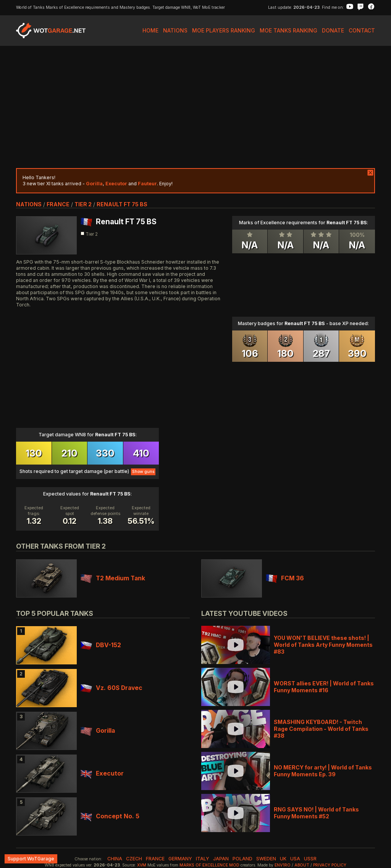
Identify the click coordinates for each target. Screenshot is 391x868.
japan (221, 859)
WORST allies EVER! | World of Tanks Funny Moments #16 (324, 687)
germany (180, 859)
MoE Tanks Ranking (288, 30)
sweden (266, 859)
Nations (175, 30)
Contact (362, 30)
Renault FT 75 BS (122, 204)
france (58, 204)
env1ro (283, 865)
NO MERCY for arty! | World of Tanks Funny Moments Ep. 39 (323, 771)
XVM (142, 865)
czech (134, 859)
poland (242, 859)
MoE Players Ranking (224, 30)
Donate (333, 30)
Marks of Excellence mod (209, 865)
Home (150, 30)
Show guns (143, 472)
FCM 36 (285, 578)
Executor (102, 773)
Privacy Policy (330, 865)
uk (283, 859)
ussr (310, 859)
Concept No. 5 (110, 816)
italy (203, 859)
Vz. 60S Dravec (111, 688)
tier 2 (83, 204)
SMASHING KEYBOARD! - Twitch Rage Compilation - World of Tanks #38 (321, 729)
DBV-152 (101, 645)
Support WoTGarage (31, 859)
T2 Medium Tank (113, 578)
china (115, 859)
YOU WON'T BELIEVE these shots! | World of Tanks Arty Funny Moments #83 (323, 645)
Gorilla (98, 731)
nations (29, 204)
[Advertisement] (195, 107)
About (302, 865)
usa (295, 859)
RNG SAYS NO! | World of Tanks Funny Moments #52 (316, 813)
